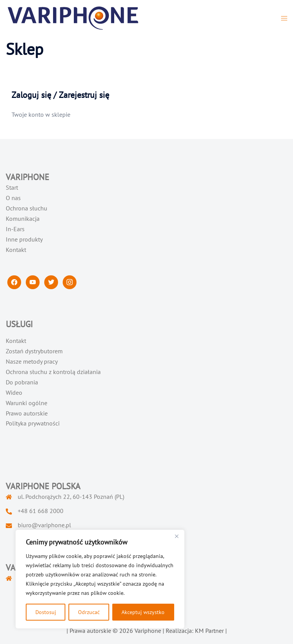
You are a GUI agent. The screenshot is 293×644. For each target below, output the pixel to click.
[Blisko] (176, 536)
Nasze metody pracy (32, 361)
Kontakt (16, 250)
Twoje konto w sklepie (41, 114)
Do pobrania (22, 382)
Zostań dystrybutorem (34, 351)
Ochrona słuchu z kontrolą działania (53, 372)
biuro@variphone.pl (44, 525)
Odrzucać (89, 612)
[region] (100, 579)
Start (12, 187)
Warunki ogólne (27, 403)
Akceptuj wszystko (143, 612)
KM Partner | (211, 631)
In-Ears (15, 229)
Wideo (14, 392)
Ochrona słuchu (27, 208)
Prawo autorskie (27, 413)
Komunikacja (23, 219)
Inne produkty (24, 239)
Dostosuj (46, 612)
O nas (13, 198)
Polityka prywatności (33, 423)
